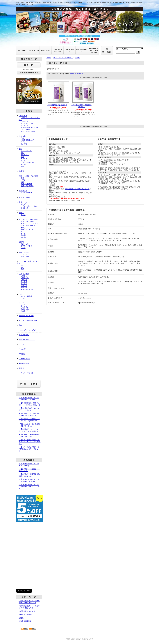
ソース (23, 248)
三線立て (24, 280)
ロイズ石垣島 (26, 130)
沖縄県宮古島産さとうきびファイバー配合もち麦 (29, 607)
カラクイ (24, 282)
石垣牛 (23, 138)
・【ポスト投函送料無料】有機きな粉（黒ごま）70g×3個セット (30, 442)
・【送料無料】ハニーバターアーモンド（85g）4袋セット (29, 430)
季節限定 (22, 354)
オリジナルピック (27, 290)
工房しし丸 (25, 309)
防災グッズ (23, 191)
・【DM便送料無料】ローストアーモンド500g (29, 409)
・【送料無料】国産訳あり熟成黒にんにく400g (29, 475)
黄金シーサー (26, 311)
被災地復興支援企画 (26, 316)
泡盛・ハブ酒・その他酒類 (29, 176)
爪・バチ (24, 284)
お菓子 (22, 213)
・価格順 (73, 74)
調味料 (22, 242)
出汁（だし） (26, 244)
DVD (22, 267)
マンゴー (24, 204)
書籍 (22, 269)
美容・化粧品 (24, 253)
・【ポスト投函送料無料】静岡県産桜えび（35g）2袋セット (29, 449)
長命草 (23, 235)
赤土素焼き (25, 307)
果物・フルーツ (25, 202)
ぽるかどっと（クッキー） (30, 128)
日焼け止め (25, 257)
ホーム (49, 58)
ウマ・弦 (24, 286)
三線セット (25, 276)
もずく (23, 142)
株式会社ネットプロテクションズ (77, 189)
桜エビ (23, 161)
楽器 (21, 294)
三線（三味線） (25, 274)
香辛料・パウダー (27, 246)
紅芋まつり (25, 122)
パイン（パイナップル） (30, 206)
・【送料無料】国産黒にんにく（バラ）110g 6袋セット (29, 420)
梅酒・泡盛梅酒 (26, 184)
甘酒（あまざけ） (27, 186)
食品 (21, 149)
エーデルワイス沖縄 (28, 131)
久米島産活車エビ (27, 140)
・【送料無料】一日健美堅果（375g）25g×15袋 (29, 436)
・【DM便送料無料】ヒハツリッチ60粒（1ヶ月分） (29, 399)
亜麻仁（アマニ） (27, 229)
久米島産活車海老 (25, 621)
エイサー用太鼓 (26, 296)
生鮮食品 (22, 136)
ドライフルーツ (26, 151)
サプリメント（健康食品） (29, 219)
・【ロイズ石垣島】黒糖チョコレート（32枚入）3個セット (30, 404)
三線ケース (25, 278)
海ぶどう (24, 144)
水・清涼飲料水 (25, 197)
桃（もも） (25, 208)
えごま (23, 231)
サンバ (23, 298)
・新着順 (80, 74)
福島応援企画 (24, 363)
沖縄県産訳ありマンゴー (28, 611)
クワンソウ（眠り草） (29, 225)
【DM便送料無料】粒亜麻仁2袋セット (81, 106)
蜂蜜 (22, 157)
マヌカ (23, 233)
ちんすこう (25, 126)
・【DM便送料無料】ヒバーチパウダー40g (29, 465)
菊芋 (22, 227)
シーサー (22, 303)
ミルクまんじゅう (27, 124)
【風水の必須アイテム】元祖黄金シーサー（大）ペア (29, 602)
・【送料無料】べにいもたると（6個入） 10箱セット (29, 415)
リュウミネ (25, 255)
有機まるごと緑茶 (25, 615)
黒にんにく (25, 155)
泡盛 (22, 178)
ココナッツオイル (27, 163)
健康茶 (22, 171)
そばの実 (22, 349)
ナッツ (23, 215)
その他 (23, 237)
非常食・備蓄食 (26, 193)
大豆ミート (25, 159)
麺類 (22, 167)
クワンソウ (23, 344)
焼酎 (22, 182)
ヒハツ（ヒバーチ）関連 (28, 320)
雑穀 (22, 153)
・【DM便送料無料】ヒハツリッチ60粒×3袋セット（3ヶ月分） (30, 487)
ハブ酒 (23, 180)
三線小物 (24, 288)
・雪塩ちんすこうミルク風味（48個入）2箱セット (29, 425)
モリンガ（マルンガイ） (30, 224)
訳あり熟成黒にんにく (27, 340)
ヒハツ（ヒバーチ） (28, 222)
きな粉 (23, 165)
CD (22, 265)
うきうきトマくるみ (26, 373)
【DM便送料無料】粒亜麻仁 (57, 105)
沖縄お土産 (23, 116)
